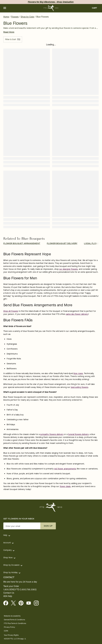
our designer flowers (68, 269)
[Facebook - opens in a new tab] (7, 603)
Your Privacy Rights (11, 635)
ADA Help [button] (8, 596)
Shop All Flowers (11, 311)
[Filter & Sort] (13, 39)
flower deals (65, 486)
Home (6, 17)
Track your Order (11, 586)
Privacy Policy (9, 627)
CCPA (6, 631)
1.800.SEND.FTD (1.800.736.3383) (20, 590)
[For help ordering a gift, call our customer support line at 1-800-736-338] (51, 8)
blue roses (78, 373)
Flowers (15, 17)
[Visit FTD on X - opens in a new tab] (14, 603)
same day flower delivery (77, 314)
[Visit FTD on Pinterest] (22, 603)
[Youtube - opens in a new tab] (30, 603)
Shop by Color (27, 17)
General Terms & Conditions (14, 620)
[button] (5, 8)
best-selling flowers (79, 387)
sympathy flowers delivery (52, 434)
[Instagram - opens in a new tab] (37, 603)
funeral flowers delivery (78, 434)
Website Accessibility (12, 616)
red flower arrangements (65, 469)
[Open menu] (5, 8)
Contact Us (9, 593)
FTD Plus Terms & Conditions (15, 623)
